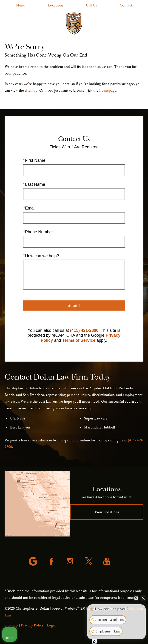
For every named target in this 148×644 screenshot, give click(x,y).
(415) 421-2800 (84, 330)
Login (51, 625)
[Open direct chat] (136, 598)
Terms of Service (79, 340)
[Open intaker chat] (94, 641)
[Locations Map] (37, 504)
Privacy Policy (32, 625)
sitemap (31, 90)
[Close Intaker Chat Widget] (143, 598)
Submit (74, 305)
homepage (108, 90)
